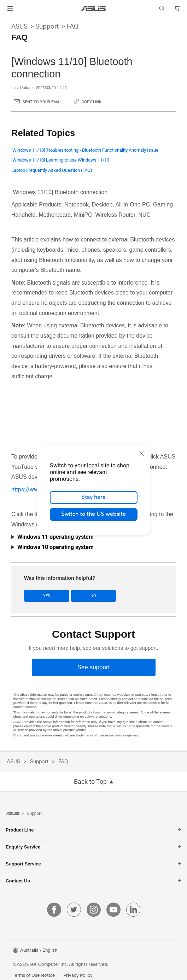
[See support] (94, 667)
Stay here (93, 497)
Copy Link (92, 102)
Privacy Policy (78, 975)
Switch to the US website (93, 514)
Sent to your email (43, 102)
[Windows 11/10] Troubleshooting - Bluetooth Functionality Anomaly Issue (85, 150)
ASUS (19, 26)
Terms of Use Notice (34, 975)
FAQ (72, 26)
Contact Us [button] (93, 881)
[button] (10, 8)
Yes (47, 596)
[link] (93, 9)
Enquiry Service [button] (93, 847)
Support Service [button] (93, 864)
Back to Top (90, 782)
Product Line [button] (93, 830)
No (93, 596)
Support (47, 26)
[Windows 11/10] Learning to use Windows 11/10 (60, 160)
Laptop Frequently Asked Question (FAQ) (52, 170)
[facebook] (54, 910)
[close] (142, 454)
